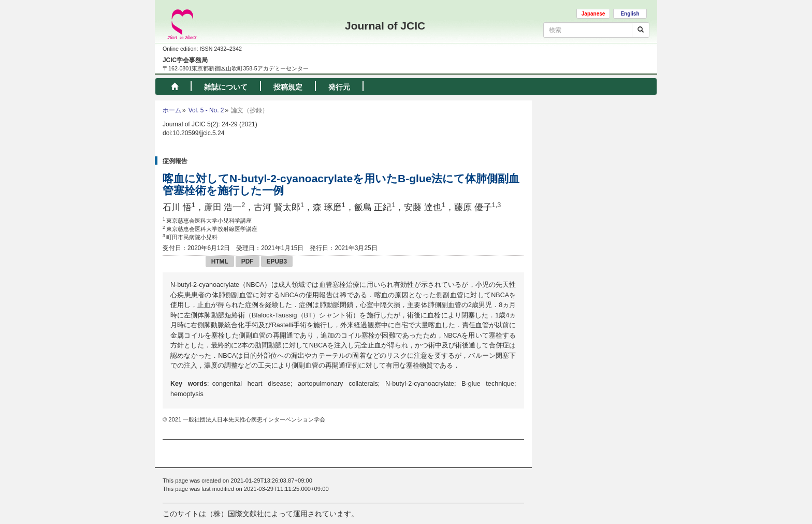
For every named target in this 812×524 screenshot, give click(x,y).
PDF (248, 261)
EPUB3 (277, 261)
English (630, 14)
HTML (220, 261)
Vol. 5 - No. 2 (206, 110)
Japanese (593, 14)
